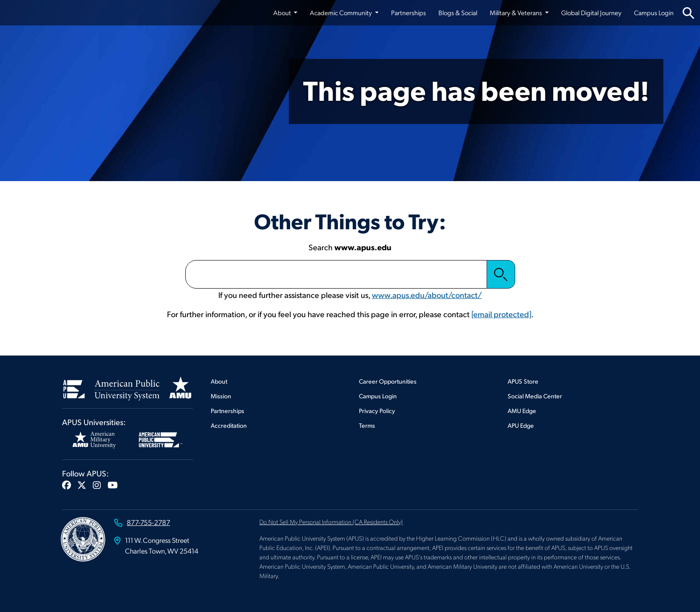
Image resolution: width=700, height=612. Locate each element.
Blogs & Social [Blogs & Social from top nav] (458, 12)
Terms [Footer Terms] (367, 425)
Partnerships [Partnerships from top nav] (408, 12)
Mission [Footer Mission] (221, 396)
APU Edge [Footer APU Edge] (521, 425)
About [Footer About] (219, 381)
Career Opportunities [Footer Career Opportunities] (388, 381)
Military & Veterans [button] (517, 12)
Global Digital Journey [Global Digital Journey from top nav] (591, 12)
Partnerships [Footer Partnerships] (227, 411)
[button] (67, 485)
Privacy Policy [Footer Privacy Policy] (377, 411)
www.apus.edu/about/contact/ (427, 295)
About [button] (283, 12)
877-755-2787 (148, 522)
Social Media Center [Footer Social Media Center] (535, 396)
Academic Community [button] (342, 12)
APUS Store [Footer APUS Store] (523, 381)
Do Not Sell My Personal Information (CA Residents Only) (331, 521)
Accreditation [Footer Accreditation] (229, 425)
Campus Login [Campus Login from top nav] (654, 12)
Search (501, 274)
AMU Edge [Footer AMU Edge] (522, 411)
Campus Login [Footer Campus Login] (378, 396)
